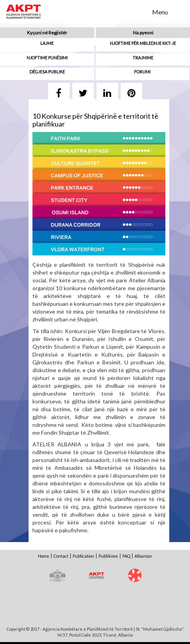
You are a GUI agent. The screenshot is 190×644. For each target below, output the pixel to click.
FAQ (126, 556)
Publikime (108, 556)
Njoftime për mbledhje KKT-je (143, 43)
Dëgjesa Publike (47, 72)
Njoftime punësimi (47, 58)
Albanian (143, 556)
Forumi (142, 72)
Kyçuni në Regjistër (47, 33)
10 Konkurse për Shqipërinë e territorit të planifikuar (95, 120)
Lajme (47, 43)
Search (141, 11)
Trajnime (143, 58)
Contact (61, 556)
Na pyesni (143, 33)
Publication (83, 556)
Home (44, 556)
